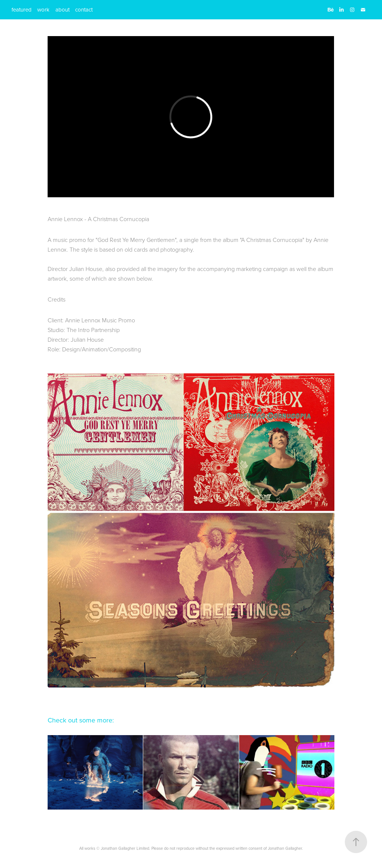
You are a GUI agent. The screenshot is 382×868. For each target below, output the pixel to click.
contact (84, 9)
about (62, 9)
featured (22, 9)
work (43, 9)
